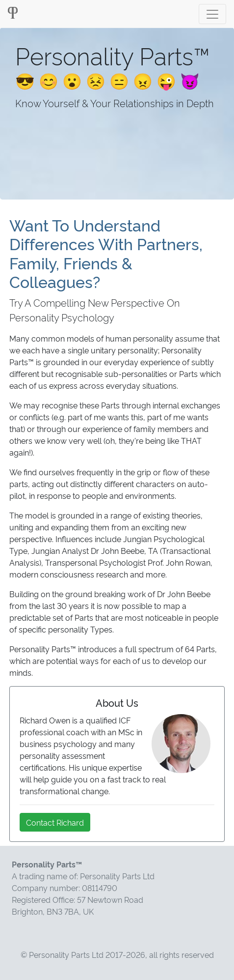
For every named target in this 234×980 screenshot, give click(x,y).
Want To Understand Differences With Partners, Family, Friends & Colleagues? (106, 253)
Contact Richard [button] (55, 822)
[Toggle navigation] (212, 14)
